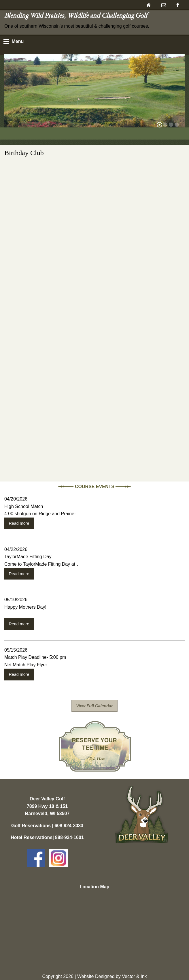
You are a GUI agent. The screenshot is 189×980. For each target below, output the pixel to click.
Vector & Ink (134, 976)
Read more (19, 523)
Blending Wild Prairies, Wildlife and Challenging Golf (77, 15)
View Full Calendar (94, 706)
